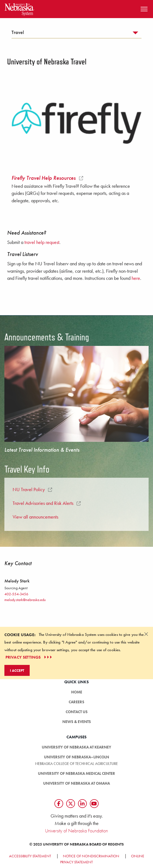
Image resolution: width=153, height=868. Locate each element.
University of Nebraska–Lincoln (76, 757)
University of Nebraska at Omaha (76, 783)
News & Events (77, 722)
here (136, 278)
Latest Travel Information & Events (42, 450)
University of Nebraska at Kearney (76, 747)
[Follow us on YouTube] (94, 804)
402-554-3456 (16, 594)
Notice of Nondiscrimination (91, 856)
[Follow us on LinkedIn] (82, 804)
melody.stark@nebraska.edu (25, 600)
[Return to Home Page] (20, 8)
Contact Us (77, 712)
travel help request (42, 242)
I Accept (17, 670)
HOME (77, 692)
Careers (76, 702)
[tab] (76, 34)
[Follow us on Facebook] (59, 804)
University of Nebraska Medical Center (76, 773)
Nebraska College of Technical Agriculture (76, 764)
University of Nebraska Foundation (76, 831)
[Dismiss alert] (146, 634)
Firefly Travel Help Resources (47, 178)
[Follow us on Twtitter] (71, 804)
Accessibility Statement (30, 856)
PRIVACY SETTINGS (29, 657)
